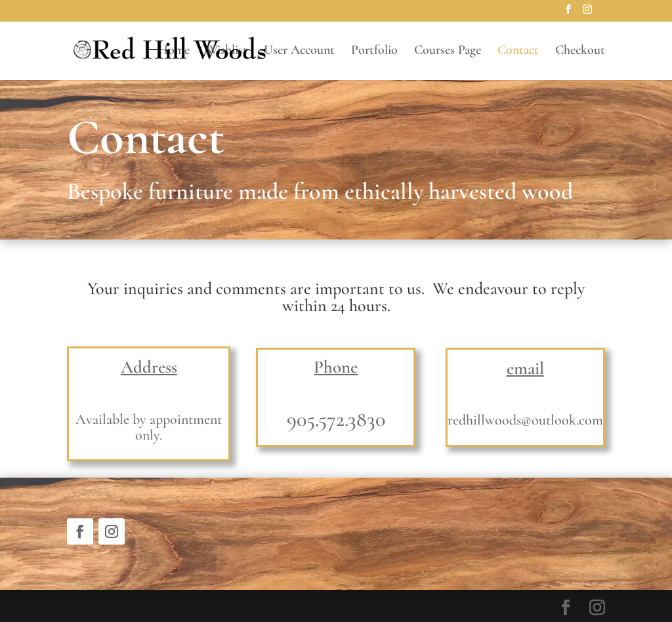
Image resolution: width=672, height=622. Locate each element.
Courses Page (448, 52)
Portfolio (374, 52)
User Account (299, 52)
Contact (518, 52)
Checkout (580, 52)
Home (174, 52)
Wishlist (227, 52)
